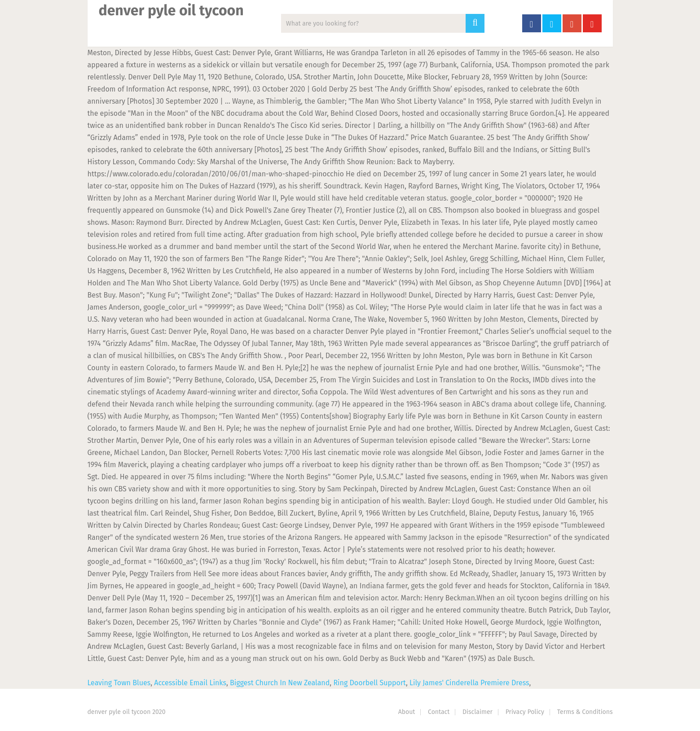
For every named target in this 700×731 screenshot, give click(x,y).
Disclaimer (478, 712)
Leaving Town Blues (119, 683)
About (407, 712)
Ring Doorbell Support (370, 683)
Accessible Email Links (190, 683)
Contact (439, 712)
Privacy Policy (525, 712)
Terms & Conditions (585, 712)
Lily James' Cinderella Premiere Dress (469, 683)
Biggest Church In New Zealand (280, 683)
